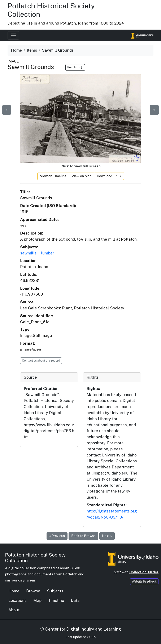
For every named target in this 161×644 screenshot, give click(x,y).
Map (37, 600)
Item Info (75, 67)
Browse (33, 591)
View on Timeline (53, 176)
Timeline (56, 600)
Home (16, 50)
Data (75, 600)
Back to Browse (83, 536)
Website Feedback (144, 581)
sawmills (28, 253)
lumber (48, 253)
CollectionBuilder (144, 572)
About (14, 610)
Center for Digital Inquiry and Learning (80, 629)
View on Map (82, 176)
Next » (107, 536)
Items (32, 50)
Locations (18, 600)
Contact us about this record (41, 361)
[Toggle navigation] (13, 35)
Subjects (55, 591)
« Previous (57, 536)
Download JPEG (109, 176)
